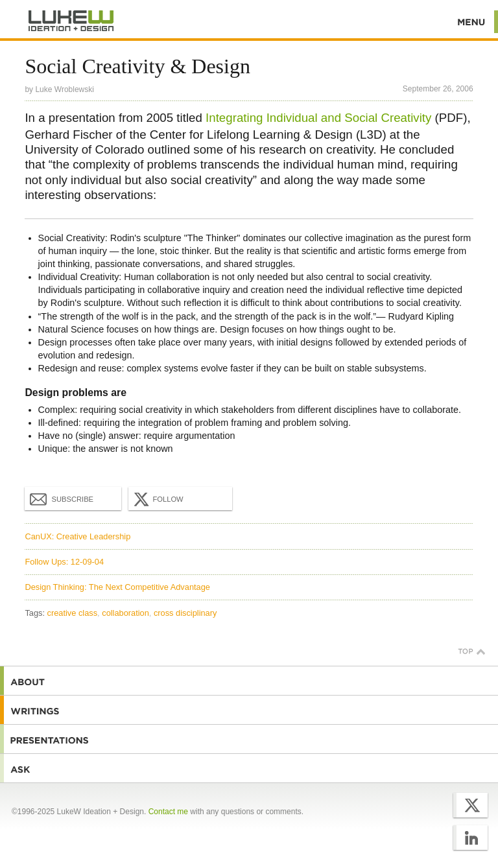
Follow (157, 499)
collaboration (125, 613)
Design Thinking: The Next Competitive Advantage (117, 587)
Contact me (168, 812)
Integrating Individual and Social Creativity (318, 118)
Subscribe (62, 499)
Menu (472, 22)
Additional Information (71, 21)
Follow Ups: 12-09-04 (64, 562)
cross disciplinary (185, 613)
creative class (73, 613)
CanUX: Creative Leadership (77, 536)
